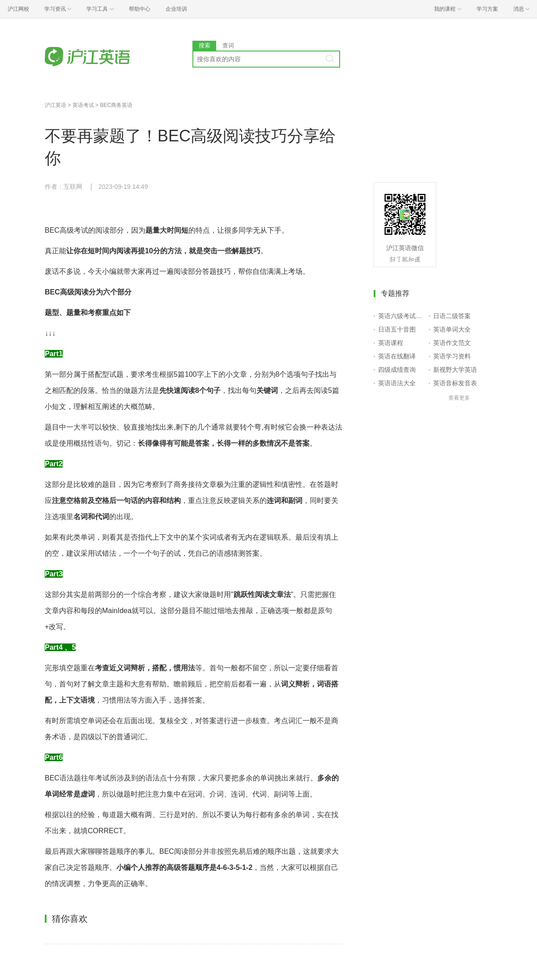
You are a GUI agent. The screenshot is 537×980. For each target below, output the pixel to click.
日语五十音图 (397, 329)
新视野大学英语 (455, 370)
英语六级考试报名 (402, 316)
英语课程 (391, 343)
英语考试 (83, 105)
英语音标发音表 (455, 383)
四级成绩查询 (397, 370)
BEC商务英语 (116, 105)
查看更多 (459, 398)
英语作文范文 (452, 343)
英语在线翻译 (397, 356)
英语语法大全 (397, 383)
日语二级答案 (452, 316)
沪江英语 (55, 105)
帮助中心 (140, 9)
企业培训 (176, 9)
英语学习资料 (452, 356)
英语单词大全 (452, 329)
